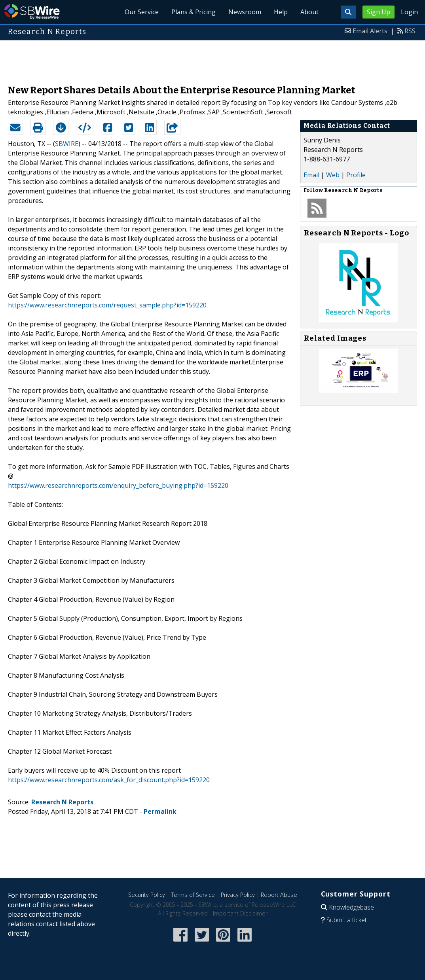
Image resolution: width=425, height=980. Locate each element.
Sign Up (379, 12)
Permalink (160, 811)
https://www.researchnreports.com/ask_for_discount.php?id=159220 (109, 780)
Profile (356, 175)
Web (333, 175)
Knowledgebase (351, 907)
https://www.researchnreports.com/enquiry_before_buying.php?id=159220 (118, 485)
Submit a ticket (347, 920)
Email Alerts (370, 31)
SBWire (32, 12)
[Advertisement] (212, 59)
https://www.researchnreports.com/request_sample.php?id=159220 (107, 305)
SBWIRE (67, 144)
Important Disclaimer (240, 913)
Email (311, 175)
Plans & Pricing (194, 12)
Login (409, 12)
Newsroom (245, 12)
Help (281, 12)
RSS (410, 31)
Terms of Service (193, 895)
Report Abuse (279, 895)
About (309, 12)
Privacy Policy (238, 895)
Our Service (142, 12)
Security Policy (147, 895)
